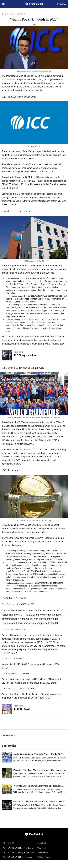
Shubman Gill (43, 853)
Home (4, 14)
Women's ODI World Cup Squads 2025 (19, 853)
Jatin (34, 25)
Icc (11, 14)
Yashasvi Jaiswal (44, 857)
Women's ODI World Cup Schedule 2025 (19, 848)
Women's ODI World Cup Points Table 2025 (19, 857)
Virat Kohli (42, 848)
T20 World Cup (26, 556)
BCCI (14, 433)
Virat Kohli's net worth (21, 679)
